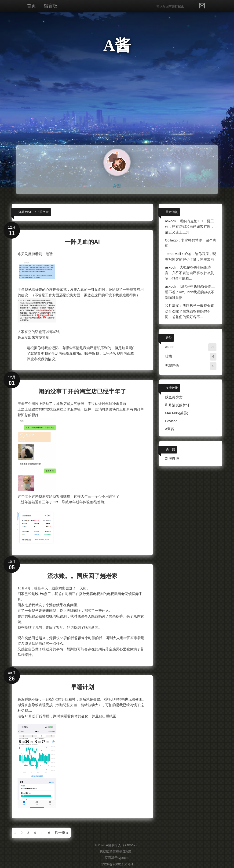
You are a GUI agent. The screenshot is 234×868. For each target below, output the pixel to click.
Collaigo (171, 240)
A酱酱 (170, 429)
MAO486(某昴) (177, 413)
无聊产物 (172, 366)
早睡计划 (82, 687)
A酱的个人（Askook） (122, 845)
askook (171, 221)
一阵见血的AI (82, 242)
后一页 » (62, 833)
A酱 (117, 45)
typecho (123, 858)
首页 (31, 6)
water (169, 347)
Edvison (171, 421)
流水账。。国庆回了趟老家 (82, 576)
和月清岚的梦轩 (177, 405)
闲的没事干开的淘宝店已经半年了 (82, 391)
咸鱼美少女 (174, 397)
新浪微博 (172, 459)
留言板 (51, 6)
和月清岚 (172, 306)
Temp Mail (173, 254)
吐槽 (168, 356)
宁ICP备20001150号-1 (117, 864)
